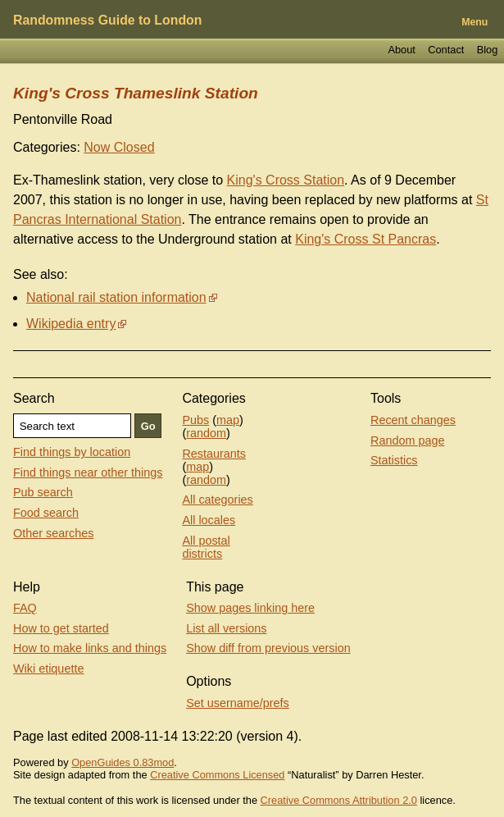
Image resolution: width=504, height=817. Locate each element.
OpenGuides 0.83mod (123, 762)
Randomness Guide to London (107, 20)
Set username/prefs (238, 703)
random (206, 433)
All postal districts (206, 547)
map (228, 420)
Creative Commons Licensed (217, 775)
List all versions (226, 628)
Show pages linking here (250, 608)
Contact (446, 50)
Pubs (195, 420)
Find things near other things (88, 472)
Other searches (53, 533)
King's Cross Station (286, 180)
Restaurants (214, 454)
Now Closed (119, 147)
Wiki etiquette (48, 669)
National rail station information (116, 297)
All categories (217, 500)
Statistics (394, 460)
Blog (488, 50)
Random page (407, 440)
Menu (474, 22)
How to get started (61, 628)
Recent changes (413, 420)
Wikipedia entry (71, 324)
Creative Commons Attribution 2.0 (339, 800)
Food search (46, 513)
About (401, 50)
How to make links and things (90, 648)
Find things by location (72, 452)
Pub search (43, 492)
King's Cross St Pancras (366, 239)
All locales (209, 520)
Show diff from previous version (268, 648)
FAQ (25, 608)
